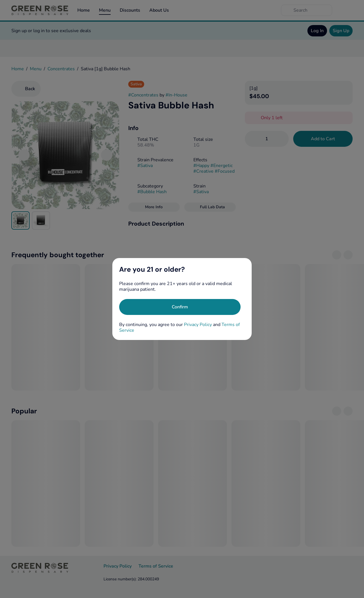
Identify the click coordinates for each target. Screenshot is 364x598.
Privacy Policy (198, 325)
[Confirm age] (180, 307)
